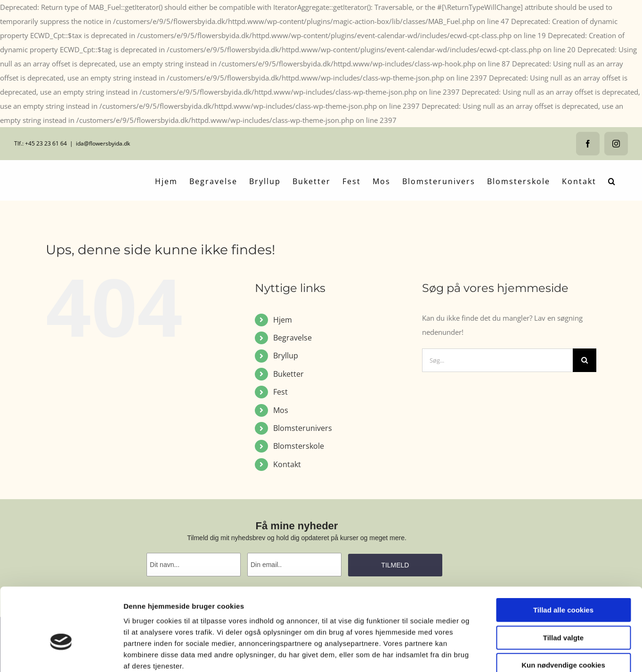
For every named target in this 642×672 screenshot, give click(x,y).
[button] (612, 180)
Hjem (283, 320)
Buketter (288, 374)
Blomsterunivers (303, 428)
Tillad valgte (563, 585)
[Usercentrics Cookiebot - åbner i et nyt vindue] (61, 654)
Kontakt (287, 464)
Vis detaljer (490, 653)
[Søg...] (497, 360)
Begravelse (293, 338)
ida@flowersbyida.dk (103, 143)
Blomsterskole (299, 446)
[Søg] (585, 360)
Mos (281, 410)
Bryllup (286, 356)
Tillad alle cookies (563, 557)
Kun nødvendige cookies (563, 612)
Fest (280, 392)
